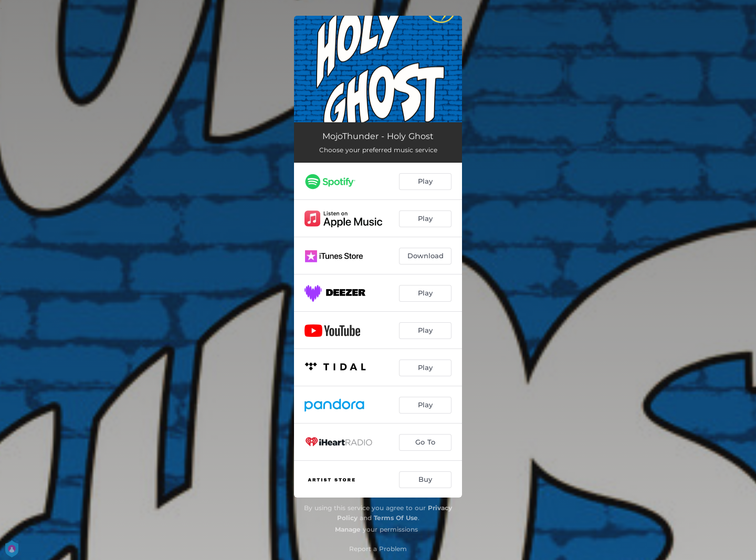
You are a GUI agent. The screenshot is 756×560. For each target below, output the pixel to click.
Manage (348, 529)
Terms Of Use (396, 518)
